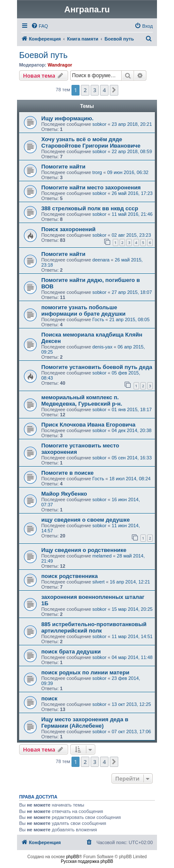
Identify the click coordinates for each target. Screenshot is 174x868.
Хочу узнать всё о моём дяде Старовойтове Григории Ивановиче (91, 142)
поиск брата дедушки (71, 652)
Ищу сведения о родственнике (84, 550)
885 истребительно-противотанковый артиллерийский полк (94, 627)
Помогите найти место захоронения (91, 187)
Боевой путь (43, 55)
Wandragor (60, 65)
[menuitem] (40, 26)
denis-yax (102, 347)
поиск (49, 698)
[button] (114, 90)
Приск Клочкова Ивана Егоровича (88, 425)
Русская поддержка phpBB (87, 861)
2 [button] (85, 90)
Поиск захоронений (68, 229)
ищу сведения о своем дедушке (86, 520)
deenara (101, 260)
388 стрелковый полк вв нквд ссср (90, 208)
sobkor (99, 124)
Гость (98, 319)
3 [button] (95, 90)
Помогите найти (63, 167)
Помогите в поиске (67, 473)
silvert (98, 582)
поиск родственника (70, 576)
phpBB (73, 857)
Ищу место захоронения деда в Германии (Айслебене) (85, 723)
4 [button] (104, 90)
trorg (97, 172)
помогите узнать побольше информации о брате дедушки (83, 311)
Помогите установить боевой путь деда (97, 367)
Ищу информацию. (67, 118)
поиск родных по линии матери (85, 672)
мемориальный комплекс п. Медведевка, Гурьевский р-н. (82, 401)
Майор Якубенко (64, 494)
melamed (102, 556)
